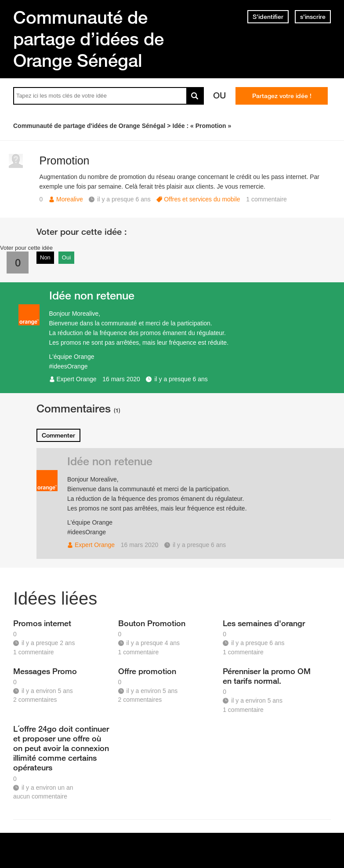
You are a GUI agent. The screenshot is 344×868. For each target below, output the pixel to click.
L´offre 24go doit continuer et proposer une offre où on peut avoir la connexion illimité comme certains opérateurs (61, 748)
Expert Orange (77, 379)
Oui (66, 257)
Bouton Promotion (152, 623)
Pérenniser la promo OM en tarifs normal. (267, 676)
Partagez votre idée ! (282, 96)
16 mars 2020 (121, 379)
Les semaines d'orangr (264, 623)
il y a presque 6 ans (181, 379)
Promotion (65, 160)
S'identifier (268, 17)
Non (45, 257)
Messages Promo (45, 671)
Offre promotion (147, 671)
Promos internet (42, 623)
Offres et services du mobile (202, 199)
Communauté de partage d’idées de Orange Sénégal (89, 39)
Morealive (70, 199)
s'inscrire (313, 17)
